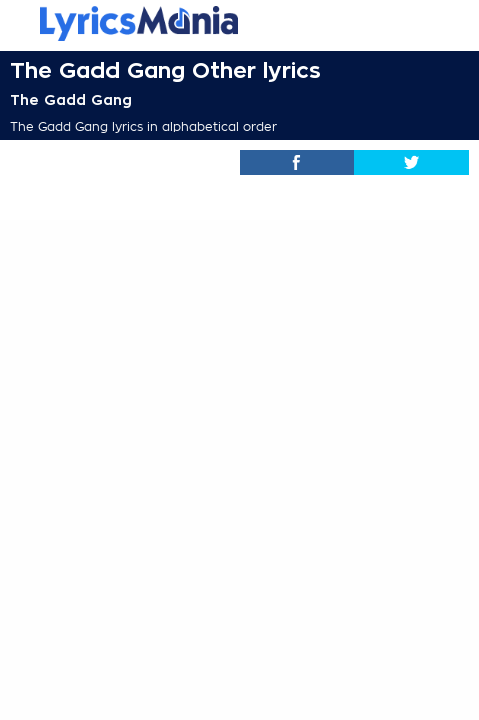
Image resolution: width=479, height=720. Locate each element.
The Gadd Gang (71, 100)
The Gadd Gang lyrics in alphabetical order (143, 127)
